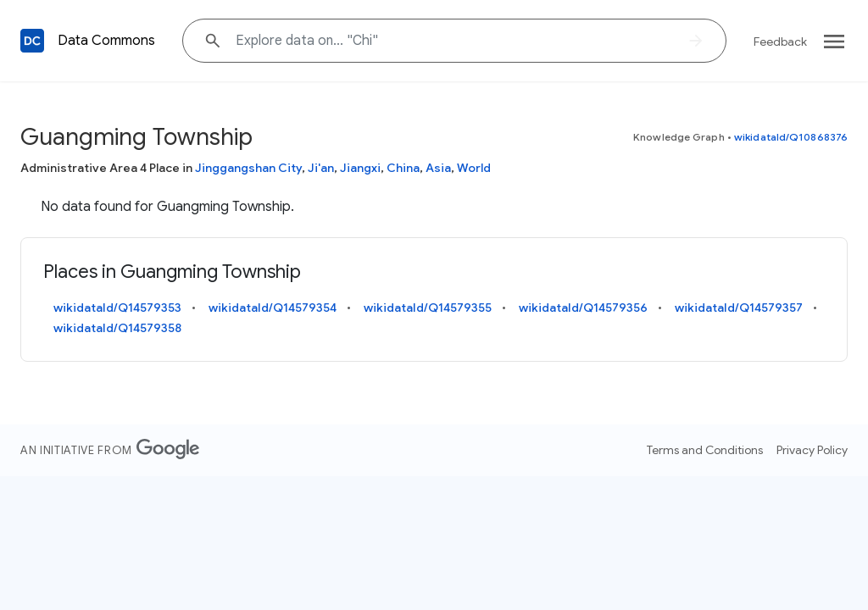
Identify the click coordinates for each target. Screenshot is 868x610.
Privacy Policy (812, 450)
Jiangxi (360, 168)
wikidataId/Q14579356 (583, 308)
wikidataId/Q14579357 (739, 308)
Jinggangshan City (248, 168)
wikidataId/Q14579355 (428, 308)
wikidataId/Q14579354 (273, 308)
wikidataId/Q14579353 (117, 308)
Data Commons (106, 41)
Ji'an (321, 168)
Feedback (780, 42)
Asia (438, 168)
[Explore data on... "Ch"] (454, 41)
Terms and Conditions (705, 450)
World (474, 168)
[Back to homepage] (32, 41)
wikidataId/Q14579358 (117, 328)
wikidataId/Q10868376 (791, 137)
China (403, 168)
